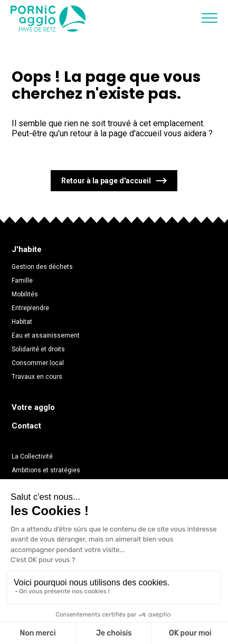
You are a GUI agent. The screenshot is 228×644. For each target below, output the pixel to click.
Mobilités (25, 294)
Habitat (22, 322)
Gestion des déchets (42, 267)
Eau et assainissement (46, 335)
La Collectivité (32, 456)
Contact (26, 426)
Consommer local (38, 363)
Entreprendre (30, 308)
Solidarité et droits (38, 349)
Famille (22, 281)
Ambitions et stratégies (46, 470)
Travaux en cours (37, 377)
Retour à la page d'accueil (106, 181)
